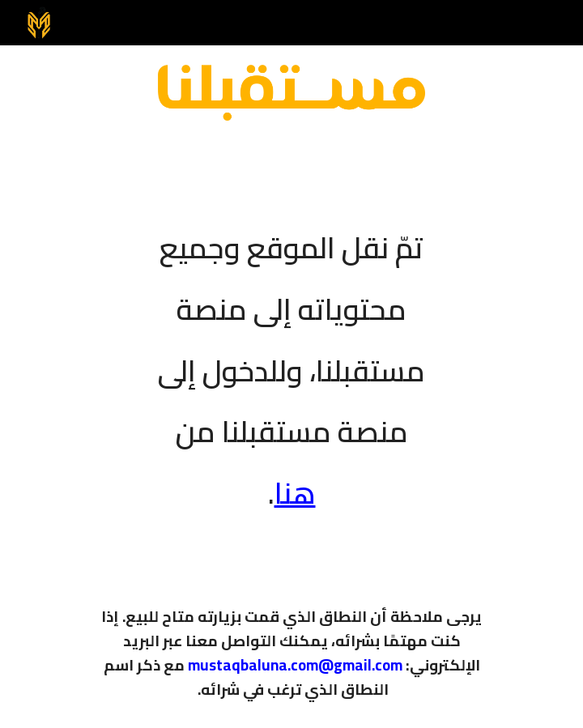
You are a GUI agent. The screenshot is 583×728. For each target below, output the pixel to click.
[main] (291, 360)
